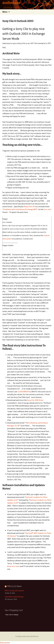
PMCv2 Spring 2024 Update (14, 591)
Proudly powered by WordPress (27, 636)
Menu (5, 12)
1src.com (47, 209)
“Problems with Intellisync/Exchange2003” (20, 209)
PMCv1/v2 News (14, 586)
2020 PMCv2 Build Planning (14, 597)
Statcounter (5, 643)
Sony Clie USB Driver (35, 400)
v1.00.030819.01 (24, 392)
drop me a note (13, 566)
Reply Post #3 (29, 206)
